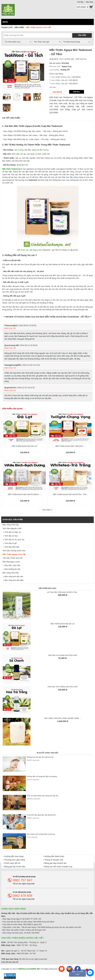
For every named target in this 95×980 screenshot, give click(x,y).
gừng (34, 150)
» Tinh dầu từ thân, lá (12, 532)
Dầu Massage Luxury (11, 562)
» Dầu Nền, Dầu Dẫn (11, 565)
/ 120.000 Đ (66, 77)
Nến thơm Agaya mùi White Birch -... (25, 495)
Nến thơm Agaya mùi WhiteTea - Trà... (70, 495)
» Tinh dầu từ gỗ (10, 543)
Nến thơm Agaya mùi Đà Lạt (25, 446)
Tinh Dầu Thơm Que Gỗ (12, 558)
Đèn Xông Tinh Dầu (11, 573)
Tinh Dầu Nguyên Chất (12, 529)
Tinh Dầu (80, 2)
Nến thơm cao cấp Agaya (28, 250)
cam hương (19, 150)
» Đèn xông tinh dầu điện (13, 580)
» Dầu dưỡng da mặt (11, 569)
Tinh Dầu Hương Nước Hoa (14, 551)
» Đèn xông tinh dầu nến (13, 577)
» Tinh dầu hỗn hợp (11, 547)
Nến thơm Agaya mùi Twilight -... (70, 446)
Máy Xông (90, 2)
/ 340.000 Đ (65, 84)
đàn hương (44, 150)
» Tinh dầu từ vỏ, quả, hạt (13, 540)
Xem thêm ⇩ (47, 510)
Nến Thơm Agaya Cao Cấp (14, 554)
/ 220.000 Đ (65, 80)
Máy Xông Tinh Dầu (11, 525)
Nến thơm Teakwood (11, 169)
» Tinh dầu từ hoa (10, 536)
